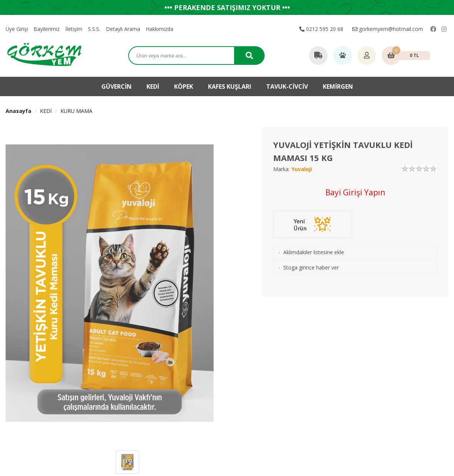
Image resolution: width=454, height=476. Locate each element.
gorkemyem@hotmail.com (388, 29)
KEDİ (153, 86)
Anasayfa (18, 111)
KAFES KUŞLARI (230, 86)
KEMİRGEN (338, 86)
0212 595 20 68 (321, 29)
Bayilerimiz (47, 29)
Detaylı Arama (123, 29)
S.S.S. (94, 29)
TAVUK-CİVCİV (287, 86)
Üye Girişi (17, 29)
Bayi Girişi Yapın (355, 192)
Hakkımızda (160, 29)
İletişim (74, 29)
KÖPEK (184, 86)
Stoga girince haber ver (311, 267)
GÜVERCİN (116, 86)
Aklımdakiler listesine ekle (314, 252)
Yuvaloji (302, 169)
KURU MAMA (76, 111)
